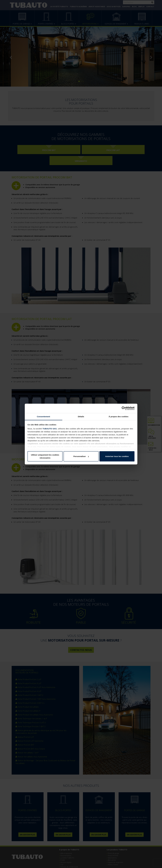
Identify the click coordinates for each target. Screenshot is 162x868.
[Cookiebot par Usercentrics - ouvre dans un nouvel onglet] (124, 408)
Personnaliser (81, 456)
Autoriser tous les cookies (117, 456)
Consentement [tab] (43, 416)
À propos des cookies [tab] (119, 416)
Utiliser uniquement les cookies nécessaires (45, 456)
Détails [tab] (81, 416)
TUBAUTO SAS (50, 429)
